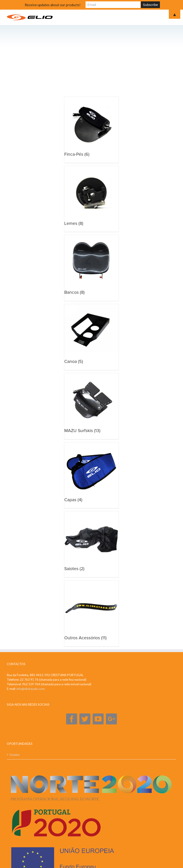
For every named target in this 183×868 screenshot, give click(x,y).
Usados (15, 755)
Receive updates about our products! (53, 5)
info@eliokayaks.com (31, 689)
